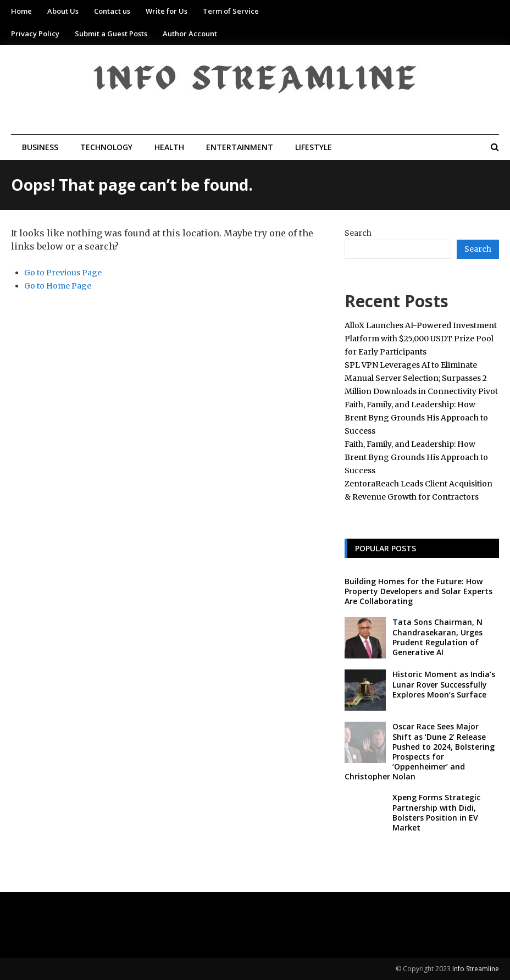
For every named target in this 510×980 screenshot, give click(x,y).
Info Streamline (476, 969)
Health (169, 147)
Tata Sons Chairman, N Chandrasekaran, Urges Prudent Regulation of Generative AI (437, 637)
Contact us (112, 11)
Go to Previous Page (63, 273)
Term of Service (231, 11)
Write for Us (167, 11)
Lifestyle (314, 147)
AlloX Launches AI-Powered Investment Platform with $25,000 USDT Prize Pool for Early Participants (421, 339)
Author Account (190, 34)
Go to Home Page (58, 286)
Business (40, 147)
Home (21, 11)
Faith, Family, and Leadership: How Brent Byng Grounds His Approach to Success (416, 418)
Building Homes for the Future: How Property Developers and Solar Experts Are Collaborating (418, 591)
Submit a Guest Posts (111, 34)
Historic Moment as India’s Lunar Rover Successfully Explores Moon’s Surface (444, 684)
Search (358, 233)
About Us (63, 11)
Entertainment (240, 147)
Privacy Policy (35, 34)
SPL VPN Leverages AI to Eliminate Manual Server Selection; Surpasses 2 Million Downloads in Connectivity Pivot (421, 378)
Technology (106, 147)
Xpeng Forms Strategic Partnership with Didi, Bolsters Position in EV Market (436, 812)
